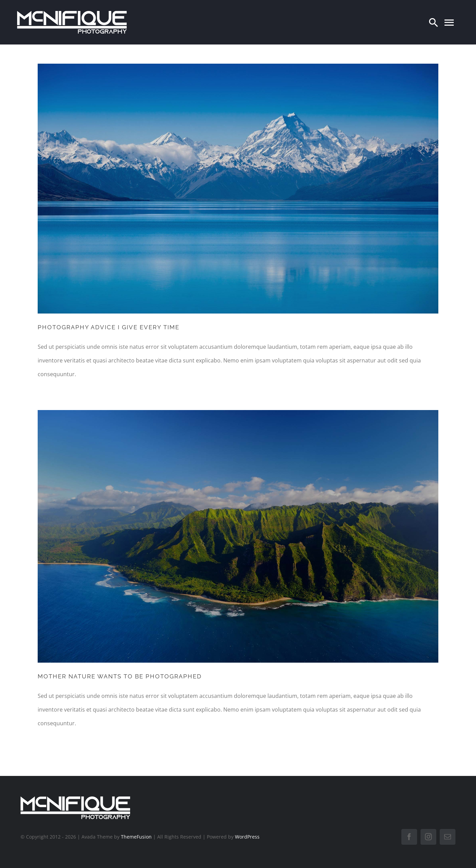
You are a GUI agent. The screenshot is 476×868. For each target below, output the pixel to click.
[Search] (434, 22)
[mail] (448, 837)
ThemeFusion (136, 837)
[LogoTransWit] (72, 14)
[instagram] (428, 837)
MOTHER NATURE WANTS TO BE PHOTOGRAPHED (120, 676)
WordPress (247, 837)
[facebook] (409, 837)
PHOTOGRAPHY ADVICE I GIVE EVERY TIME (109, 327)
